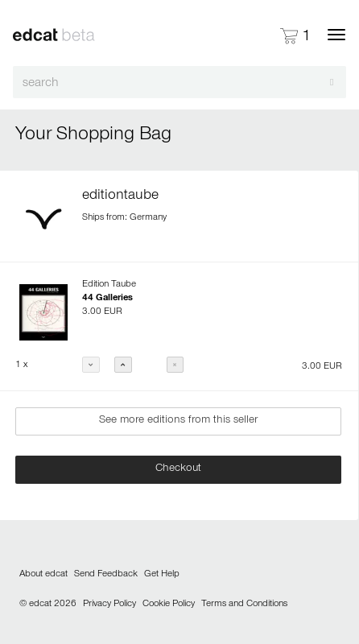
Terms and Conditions (244, 605)
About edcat (43, 575)
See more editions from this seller (178, 421)
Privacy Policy (109, 605)
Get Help (162, 575)
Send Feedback (106, 575)
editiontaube (120, 196)
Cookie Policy (169, 605)
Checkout (178, 469)
